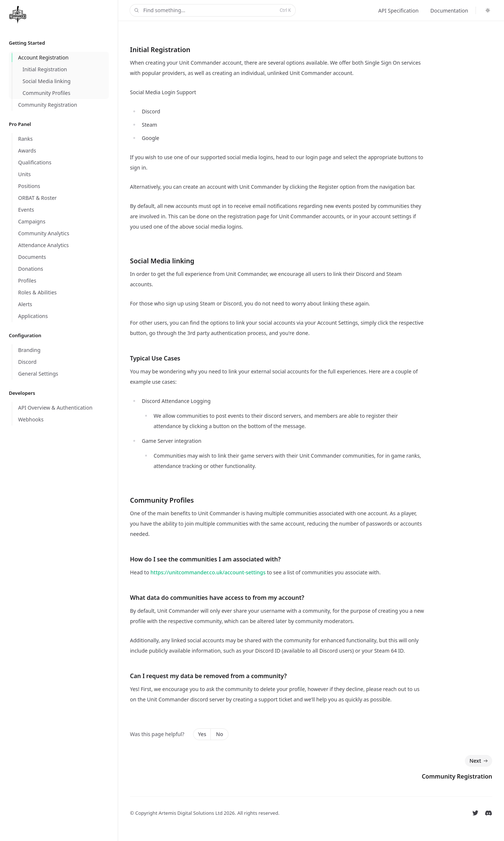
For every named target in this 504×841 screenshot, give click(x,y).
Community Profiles (162, 500)
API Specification (398, 11)
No (220, 734)
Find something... (212, 11)
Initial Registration (160, 49)
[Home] (19, 15)
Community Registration (457, 776)
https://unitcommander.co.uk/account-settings (208, 572)
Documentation (449, 11)
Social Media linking (162, 261)
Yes (202, 734)
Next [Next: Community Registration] (479, 761)
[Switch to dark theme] (488, 10)
